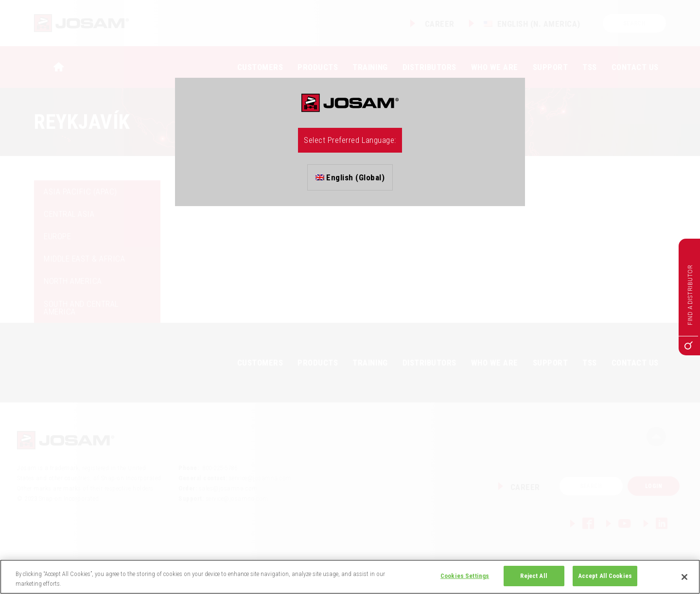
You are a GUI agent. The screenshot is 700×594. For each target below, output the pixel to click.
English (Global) (350, 177)
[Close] (684, 577)
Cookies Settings (465, 576)
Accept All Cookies (605, 576)
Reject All (534, 576)
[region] (350, 577)
